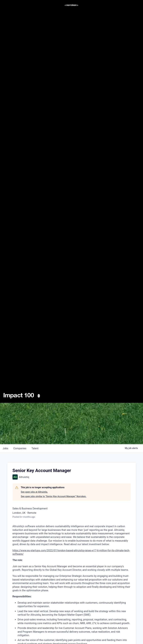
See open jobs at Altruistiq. (34, 492)
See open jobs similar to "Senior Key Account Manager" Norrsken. (54, 496)
